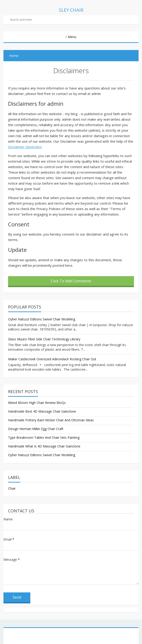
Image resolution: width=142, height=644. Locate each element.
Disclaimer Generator (25, 147)
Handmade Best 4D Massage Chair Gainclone (42, 411)
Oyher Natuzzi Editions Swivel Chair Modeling (42, 319)
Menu (72, 37)
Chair (12, 488)
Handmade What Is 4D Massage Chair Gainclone (44, 446)
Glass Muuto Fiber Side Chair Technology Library (44, 339)
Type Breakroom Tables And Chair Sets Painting (44, 437)
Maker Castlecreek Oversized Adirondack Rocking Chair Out (52, 359)
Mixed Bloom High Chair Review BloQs (37, 403)
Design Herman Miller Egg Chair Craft (36, 429)
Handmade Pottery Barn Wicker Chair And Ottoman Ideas (51, 420)
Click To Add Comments (71, 281)
